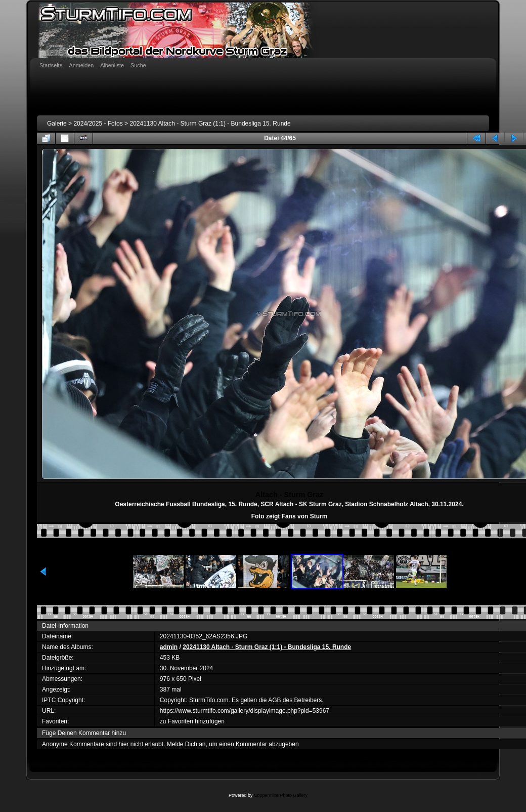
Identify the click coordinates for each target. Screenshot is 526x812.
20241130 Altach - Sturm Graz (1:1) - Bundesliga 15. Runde (210, 124)
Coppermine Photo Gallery (281, 795)
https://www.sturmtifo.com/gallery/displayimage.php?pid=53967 (245, 711)
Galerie (57, 124)
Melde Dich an (186, 744)
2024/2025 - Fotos (98, 124)
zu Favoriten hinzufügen (192, 721)
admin (169, 647)
